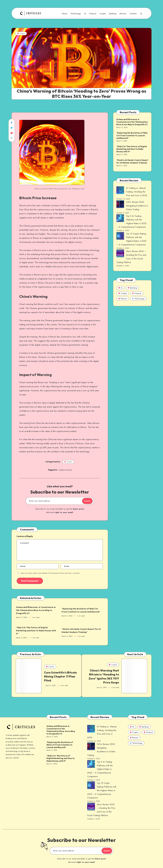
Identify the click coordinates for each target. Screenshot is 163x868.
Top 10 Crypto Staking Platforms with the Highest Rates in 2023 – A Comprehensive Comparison (102, 787)
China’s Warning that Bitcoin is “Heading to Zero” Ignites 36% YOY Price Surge (104, 677)
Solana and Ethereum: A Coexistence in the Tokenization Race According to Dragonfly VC (35, 610)
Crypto (103, 14)
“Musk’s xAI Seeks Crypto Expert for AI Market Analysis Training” (82, 631)
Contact (133, 14)
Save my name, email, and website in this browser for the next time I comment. (50, 573)
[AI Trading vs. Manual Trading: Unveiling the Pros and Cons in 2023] (120, 191)
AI (85, 14)
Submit (84, 501)
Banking (113, 14)
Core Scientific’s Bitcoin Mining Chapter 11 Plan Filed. (57, 677)
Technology (76, 14)
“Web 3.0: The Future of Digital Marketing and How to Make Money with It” (36, 631)
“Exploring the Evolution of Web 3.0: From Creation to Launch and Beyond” (83, 610)
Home (64, 14)
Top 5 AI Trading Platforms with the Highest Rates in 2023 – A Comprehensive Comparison (100, 765)
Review (123, 14)
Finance (93, 14)
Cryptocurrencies (65, 470)
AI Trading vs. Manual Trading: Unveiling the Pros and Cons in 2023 (137, 192)
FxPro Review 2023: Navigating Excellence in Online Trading (137, 206)
